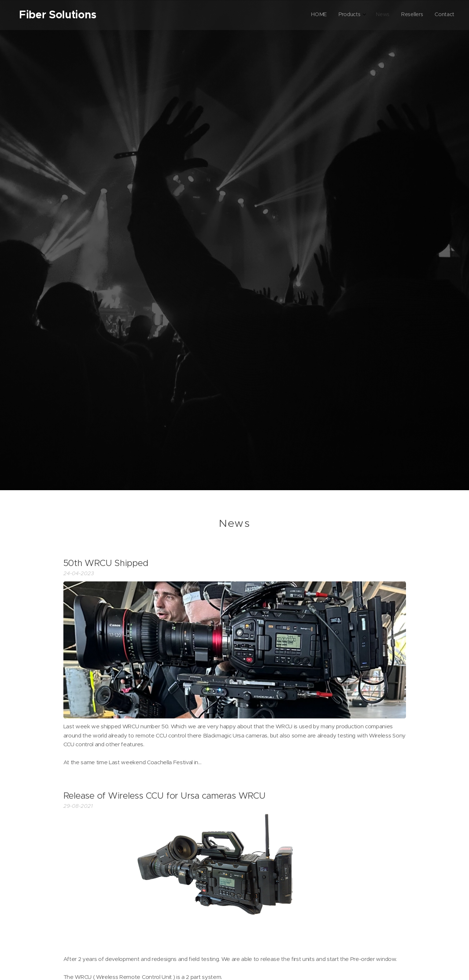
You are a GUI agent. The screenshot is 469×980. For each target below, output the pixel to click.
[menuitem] (406, 15)
